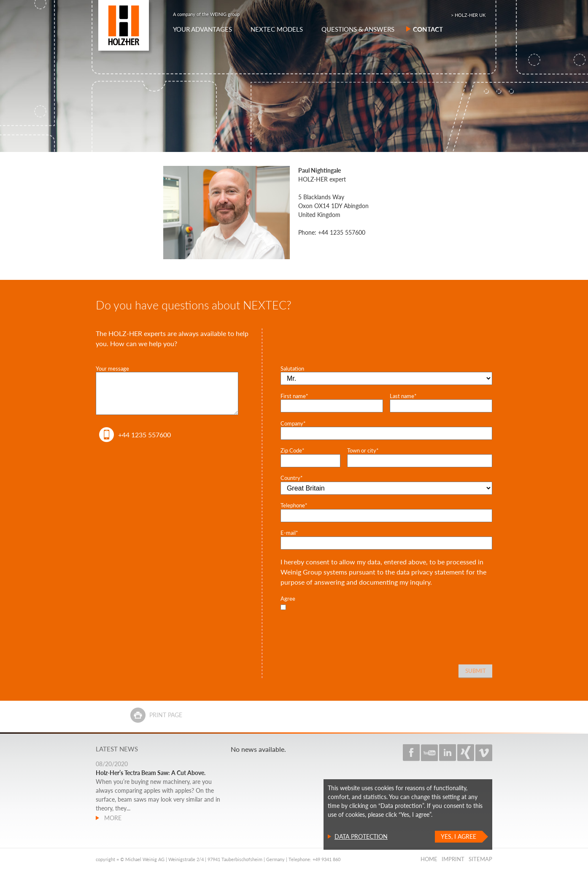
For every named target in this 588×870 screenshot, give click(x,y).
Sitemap (480, 859)
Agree (288, 599)
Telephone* (294, 505)
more (112, 818)
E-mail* (289, 533)
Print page (166, 715)
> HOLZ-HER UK (468, 15)
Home (429, 859)
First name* (294, 396)
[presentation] (345, 629)
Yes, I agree (459, 836)
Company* (293, 423)
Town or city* (363, 450)
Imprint (453, 859)
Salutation (292, 369)
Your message (112, 369)
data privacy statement (430, 572)
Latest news (117, 749)
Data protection (361, 836)
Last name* (403, 396)
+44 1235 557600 (144, 435)
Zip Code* (293, 450)
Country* (292, 478)
